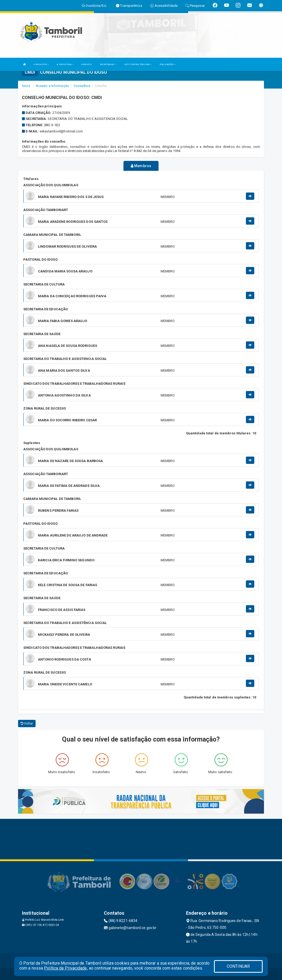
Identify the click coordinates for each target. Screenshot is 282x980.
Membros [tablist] (141, 166)
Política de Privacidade (65, 968)
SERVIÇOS (86, 64)
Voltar (27, 723)
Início (26, 86)
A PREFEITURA (65, 64)
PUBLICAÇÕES (168, 64)
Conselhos (82, 86)
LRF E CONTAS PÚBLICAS (138, 64)
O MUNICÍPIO (41, 64)
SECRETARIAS (108, 64)
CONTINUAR (238, 966)
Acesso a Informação (52, 86)
